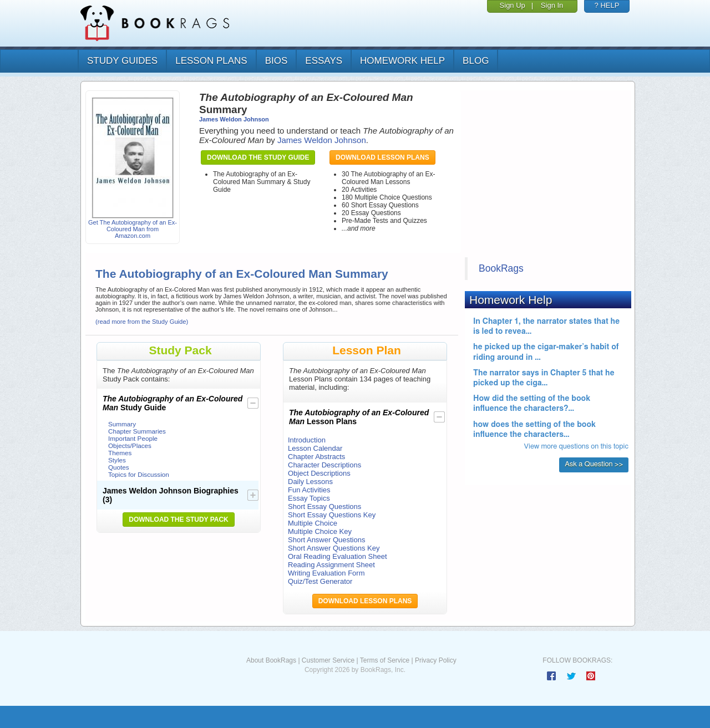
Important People (133, 438)
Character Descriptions (324, 465)
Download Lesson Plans (382, 157)
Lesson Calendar (315, 448)
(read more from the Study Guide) (142, 322)
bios (277, 61)
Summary (122, 424)
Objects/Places (130, 446)
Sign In (552, 5)
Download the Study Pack (179, 520)
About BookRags (271, 660)
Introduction (307, 440)
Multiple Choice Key (320, 531)
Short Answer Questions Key (334, 548)
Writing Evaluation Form (326, 573)
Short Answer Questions (326, 540)
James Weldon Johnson (234, 119)
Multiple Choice (313, 523)
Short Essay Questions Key (332, 515)
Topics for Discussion (139, 474)
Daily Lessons (310, 482)
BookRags (501, 268)
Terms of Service (385, 660)
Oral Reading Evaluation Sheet (338, 556)
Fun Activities (309, 490)
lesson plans (211, 61)
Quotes (119, 467)
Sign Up (513, 5)
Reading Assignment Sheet (331, 565)
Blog (476, 61)
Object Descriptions (319, 473)
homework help (402, 61)
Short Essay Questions (324, 506)
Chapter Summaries (137, 431)
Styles (117, 460)
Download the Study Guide (258, 157)
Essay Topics (309, 498)
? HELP (607, 5)
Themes (120, 453)
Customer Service (328, 660)
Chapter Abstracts (316, 457)
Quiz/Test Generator (320, 581)
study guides (122, 61)
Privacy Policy (436, 660)
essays (324, 61)
